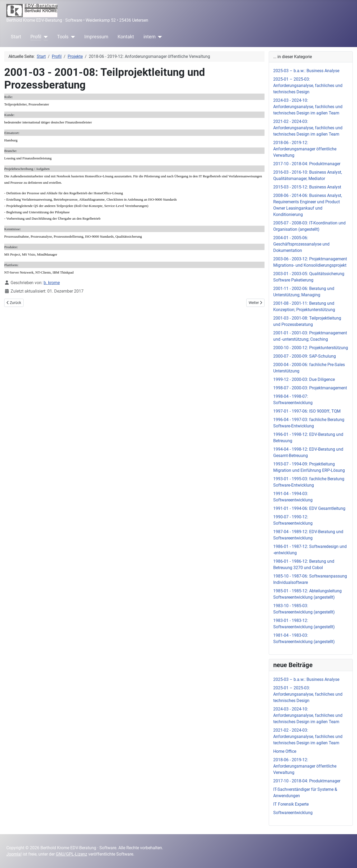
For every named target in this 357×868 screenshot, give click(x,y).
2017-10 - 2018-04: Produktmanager (307, 164)
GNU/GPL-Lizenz (71, 854)
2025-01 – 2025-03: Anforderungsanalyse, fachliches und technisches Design (308, 86)
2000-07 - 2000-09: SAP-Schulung (305, 356)
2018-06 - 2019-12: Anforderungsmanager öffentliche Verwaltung (305, 149)
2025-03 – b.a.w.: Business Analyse (306, 71)
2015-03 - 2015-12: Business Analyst (307, 187)
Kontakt (126, 37)
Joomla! (14, 854)
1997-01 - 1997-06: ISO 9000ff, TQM (307, 411)
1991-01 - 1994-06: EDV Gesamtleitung (309, 508)
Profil (36, 37)
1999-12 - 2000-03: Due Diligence (304, 379)
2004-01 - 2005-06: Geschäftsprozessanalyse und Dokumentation (301, 244)
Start (16, 37)
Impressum (96, 37)
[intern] (159, 37)
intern (150, 37)
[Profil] (45, 37)
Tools (63, 37)
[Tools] (72, 37)
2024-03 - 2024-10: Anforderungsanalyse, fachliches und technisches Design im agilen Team (308, 107)
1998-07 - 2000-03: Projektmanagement (310, 388)
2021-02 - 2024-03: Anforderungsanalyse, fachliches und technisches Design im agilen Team (308, 128)
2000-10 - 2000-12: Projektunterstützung (311, 348)
